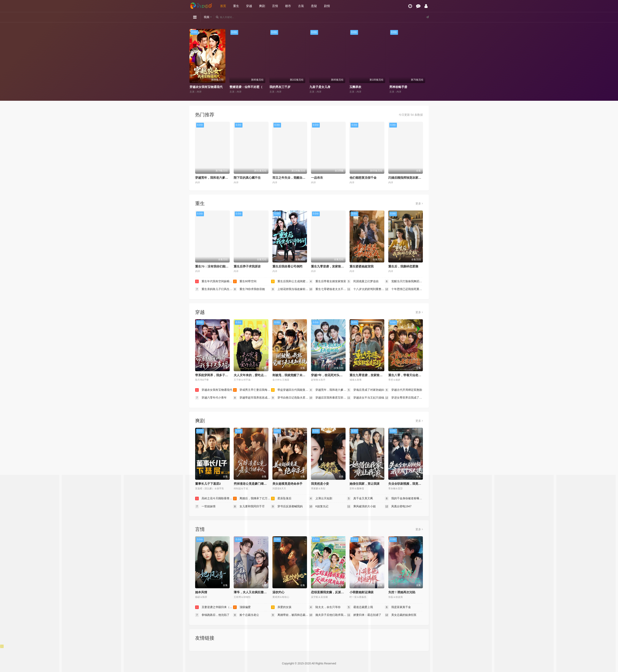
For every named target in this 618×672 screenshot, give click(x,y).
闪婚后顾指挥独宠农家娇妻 (406, 178)
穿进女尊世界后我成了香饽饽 (404, 398)
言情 (275, 6)
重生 (236, 6)
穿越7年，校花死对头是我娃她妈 (333, 375)
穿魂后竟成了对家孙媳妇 (366, 390)
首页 (223, 6)
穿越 (249, 6)
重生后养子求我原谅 (247, 266)
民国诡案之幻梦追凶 (363, 281)
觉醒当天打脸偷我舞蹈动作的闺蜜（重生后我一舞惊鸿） (404, 281)
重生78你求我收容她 (249, 289)
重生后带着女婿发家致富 (328, 281)
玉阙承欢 (397, 87)
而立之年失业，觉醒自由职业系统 (295, 178)
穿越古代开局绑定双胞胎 (403, 390)
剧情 (327, 6)
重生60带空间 (245, 281)
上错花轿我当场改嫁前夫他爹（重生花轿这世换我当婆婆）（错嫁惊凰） (290, 289)
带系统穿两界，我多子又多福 (215, 375)
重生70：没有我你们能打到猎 (215, 266)
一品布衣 (317, 178)
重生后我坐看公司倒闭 (287, 266)
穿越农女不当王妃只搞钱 (366, 398)
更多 (419, 203)
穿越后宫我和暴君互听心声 (328, 398)
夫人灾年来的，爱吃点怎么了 (253, 375)
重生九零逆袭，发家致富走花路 (332, 266)
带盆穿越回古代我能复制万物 (290, 390)
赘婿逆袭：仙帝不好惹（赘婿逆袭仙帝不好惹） (303, 87)
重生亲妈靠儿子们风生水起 (214, 289)
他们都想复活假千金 (363, 178)
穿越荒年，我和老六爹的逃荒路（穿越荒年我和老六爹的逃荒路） (328, 390)
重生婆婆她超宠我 (362, 266)
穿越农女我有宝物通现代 (248, 87)
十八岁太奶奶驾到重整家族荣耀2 (366, 289)
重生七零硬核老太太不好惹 (328, 289)
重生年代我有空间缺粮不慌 (214, 281)
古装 (301, 6)
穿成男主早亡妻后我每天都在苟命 (252, 390)
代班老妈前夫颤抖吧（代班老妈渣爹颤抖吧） (221, 87)
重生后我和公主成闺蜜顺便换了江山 (290, 281)
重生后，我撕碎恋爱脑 (403, 266)
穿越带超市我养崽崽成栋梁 (252, 398)
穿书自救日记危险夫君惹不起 (290, 398)
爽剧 (262, 6)
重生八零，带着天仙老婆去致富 (409, 375)
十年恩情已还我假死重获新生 (404, 289)
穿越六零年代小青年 (211, 398)
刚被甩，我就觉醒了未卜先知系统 (295, 375)
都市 (288, 6)
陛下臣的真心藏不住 (247, 178)
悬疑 (314, 6)
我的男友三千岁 (321, 87)
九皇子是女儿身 (361, 87)
